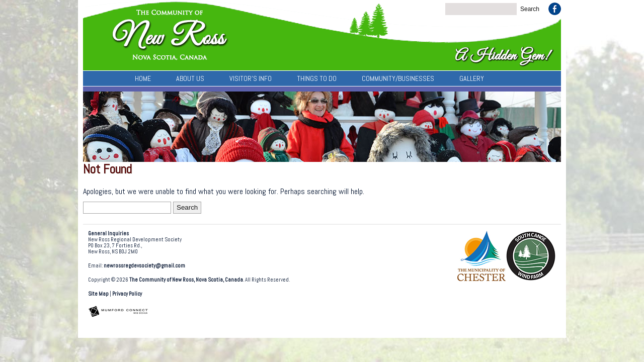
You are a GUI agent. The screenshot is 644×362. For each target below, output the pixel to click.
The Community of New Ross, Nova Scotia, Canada (186, 280)
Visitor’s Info (251, 78)
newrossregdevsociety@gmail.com (144, 266)
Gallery (472, 78)
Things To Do (317, 78)
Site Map (98, 294)
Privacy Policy (127, 294)
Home (143, 78)
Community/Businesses (398, 78)
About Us (190, 78)
